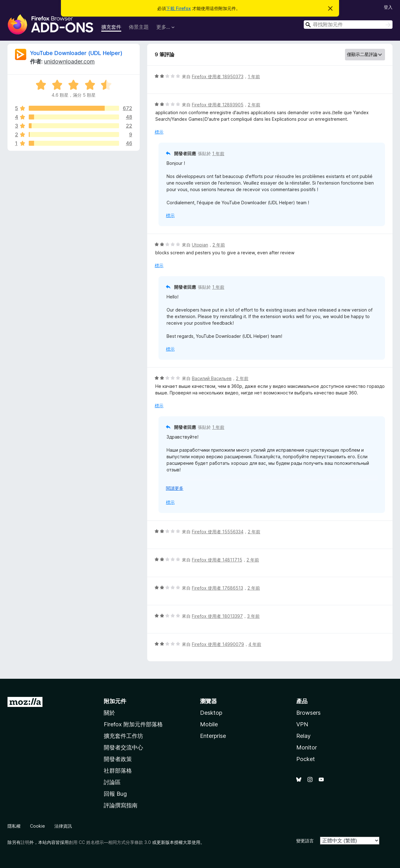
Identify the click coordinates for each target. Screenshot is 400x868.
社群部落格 (118, 771)
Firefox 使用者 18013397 (217, 616)
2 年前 (254, 105)
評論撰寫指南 (121, 805)
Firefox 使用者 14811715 (217, 560)
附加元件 (115, 701)
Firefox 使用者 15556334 (218, 532)
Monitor (307, 747)
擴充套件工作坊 (123, 736)
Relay (303, 736)
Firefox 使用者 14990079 (218, 644)
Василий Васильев (212, 378)
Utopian (200, 245)
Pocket (306, 759)
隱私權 (14, 826)
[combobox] (348, 25)
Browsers (308, 713)
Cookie (37, 826)
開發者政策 (118, 759)
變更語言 (305, 841)
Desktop (211, 713)
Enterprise (213, 736)
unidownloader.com (69, 61)
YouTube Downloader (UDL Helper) (76, 53)
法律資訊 (63, 826)
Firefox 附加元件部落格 (133, 724)
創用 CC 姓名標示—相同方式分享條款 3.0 (110, 842)
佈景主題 (139, 27)
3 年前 (253, 616)
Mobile (209, 724)
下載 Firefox (178, 8)
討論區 (112, 782)
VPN (302, 724)
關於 (109, 713)
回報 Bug (115, 794)
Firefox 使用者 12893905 (218, 105)
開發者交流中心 (123, 747)
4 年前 (255, 644)
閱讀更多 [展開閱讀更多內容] (175, 488)
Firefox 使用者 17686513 (217, 588)
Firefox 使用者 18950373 (218, 76)
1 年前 (254, 76)
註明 (25, 842)
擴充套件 (111, 27)
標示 (159, 132)
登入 (388, 7)
